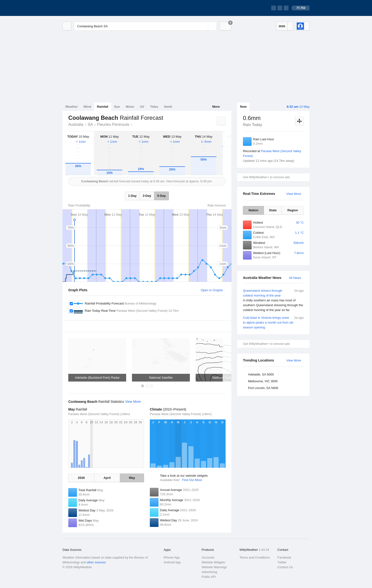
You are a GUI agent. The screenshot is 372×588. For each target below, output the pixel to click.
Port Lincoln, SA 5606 (263, 388)
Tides (154, 107)
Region (293, 210)
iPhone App (172, 557)
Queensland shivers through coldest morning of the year (273, 300)
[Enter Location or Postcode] (145, 26)
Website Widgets (213, 562)
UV (142, 107)
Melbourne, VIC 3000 (263, 381)
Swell (168, 107)
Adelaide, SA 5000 (261, 374)
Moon (130, 107)
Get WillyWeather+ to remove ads (266, 177)
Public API (209, 577)
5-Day (162, 196)
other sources (96, 562)
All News (295, 278)
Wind (87, 107)
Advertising (209, 572)
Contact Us (285, 567)
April (107, 478)
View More (294, 194)
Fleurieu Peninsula (113, 124)
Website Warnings (214, 567)
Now (243, 107)
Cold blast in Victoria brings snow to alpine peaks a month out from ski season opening (273, 322)
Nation (253, 210)
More (216, 107)
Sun (117, 107)
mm (282, 26)
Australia (76, 124)
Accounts (208, 557)
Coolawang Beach (134, 124)
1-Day (132, 196)
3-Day (147, 196)
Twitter (282, 562)
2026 (81, 478)
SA (90, 124)
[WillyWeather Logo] (85, 8)
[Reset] (204, 26)
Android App (172, 562)
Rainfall (103, 107)
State (273, 210)
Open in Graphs (212, 290)
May (132, 478)
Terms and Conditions (255, 557)
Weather (72, 107)
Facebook (284, 557)
